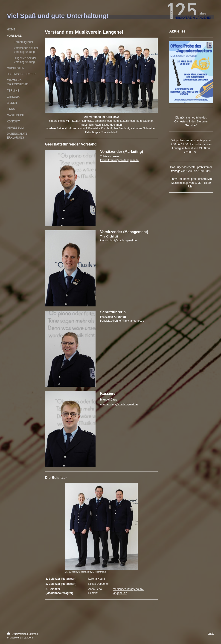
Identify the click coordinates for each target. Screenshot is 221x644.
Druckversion (17, 634)
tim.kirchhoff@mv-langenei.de (118, 240)
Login (211, 633)
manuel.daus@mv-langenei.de (119, 404)
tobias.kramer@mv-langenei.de (119, 160)
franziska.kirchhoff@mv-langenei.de (122, 321)
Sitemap (33, 634)
